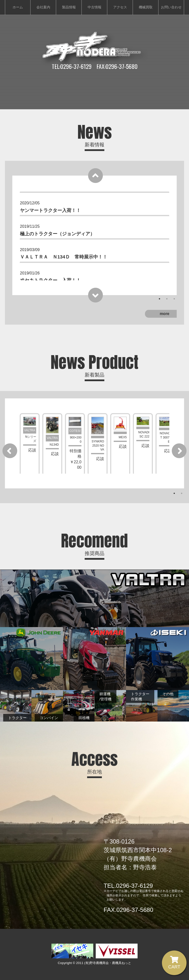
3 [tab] (174, 299)
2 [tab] (167, 299)
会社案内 (43, 7)
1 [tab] (159, 299)
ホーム (18, 7)
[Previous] (95, 176)
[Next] (95, 295)
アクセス (120, 7)
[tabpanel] (94, 204)
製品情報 (69, 7)
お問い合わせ (171, 7)
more (165, 314)
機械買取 (146, 7)
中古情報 (94, 7)
